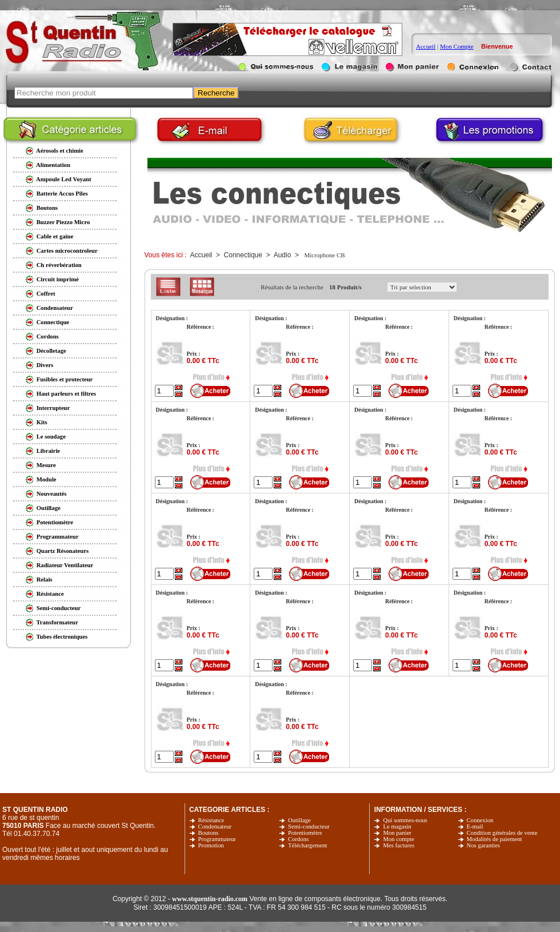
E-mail (475, 827)
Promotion (211, 845)
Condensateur (215, 827)
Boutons (209, 833)
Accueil (426, 46)
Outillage (299, 820)
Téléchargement (307, 845)
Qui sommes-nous (405, 820)
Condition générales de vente (502, 833)
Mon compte (398, 839)
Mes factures (399, 845)
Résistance (211, 820)
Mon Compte (457, 46)
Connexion (480, 820)
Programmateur (217, 839)
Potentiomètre (305, 833)
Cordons (298, 839)
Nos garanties (483, 845)
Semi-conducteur (309, 827)
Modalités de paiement (495, 839)
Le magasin (397, 827)
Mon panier (397, 833)
